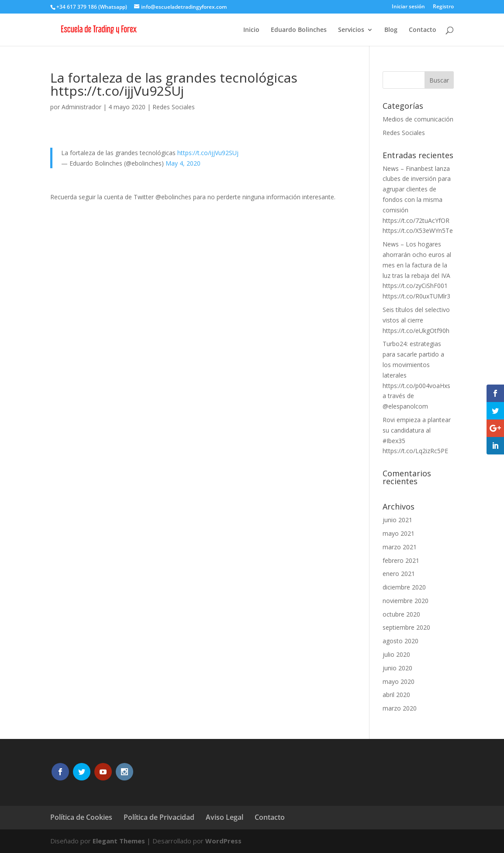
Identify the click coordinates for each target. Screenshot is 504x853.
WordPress (223, 841)
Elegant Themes (119, 841)
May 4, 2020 (183, 163)
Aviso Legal (224, 817)
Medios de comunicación (418, 119)
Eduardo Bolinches (299, 30)
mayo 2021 (399, 533)
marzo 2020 (400, 708)
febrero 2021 (401, 560)
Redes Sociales (174, 107)
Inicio (251, 30)
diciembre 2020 (404, 587)
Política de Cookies (81, 817)
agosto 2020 (400, 641)
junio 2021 (397, 520)
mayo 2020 (399, 681)
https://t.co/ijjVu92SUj (208, 153)
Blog (391, 30)
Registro (443, 7)
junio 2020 (397, 668)
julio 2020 (396, 654)
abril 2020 (396, 695)
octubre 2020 (401, 614)
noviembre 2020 (406, 601)
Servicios (351, 30)
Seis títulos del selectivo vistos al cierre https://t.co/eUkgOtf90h (416, 320)
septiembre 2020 (406, 627)
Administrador (81, 107)
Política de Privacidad (159, 817)
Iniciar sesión (408, 7)
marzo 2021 (400, 547)
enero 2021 (399, 574)
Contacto (423, 30)
